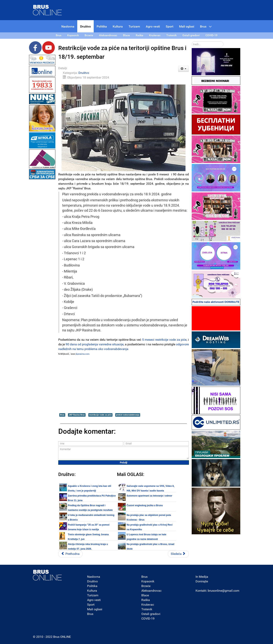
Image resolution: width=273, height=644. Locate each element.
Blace (145, 595)
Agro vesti (94, 600)
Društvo (84, 73)
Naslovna (94, 577)
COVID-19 (148, 619)
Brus (62, 415)
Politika (92, 586)
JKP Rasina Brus (77, 415)
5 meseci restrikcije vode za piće (164, 340)
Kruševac (148, 605)
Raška (146, 600)
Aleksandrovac (151, 591)
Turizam (93, 595)
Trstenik (147, 609)
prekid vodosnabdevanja (128, 415)
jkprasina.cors (83, 354)
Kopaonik (148, 581)
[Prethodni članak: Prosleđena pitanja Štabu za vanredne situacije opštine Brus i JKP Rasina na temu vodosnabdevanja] (70, 554)
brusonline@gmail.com (224, 591)
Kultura (92, 591)
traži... (192, 41)
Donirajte (202, 581)
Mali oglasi (95, 609)
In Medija (202, 577)
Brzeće (146, 586)
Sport (91, 605)
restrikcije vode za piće (100, 415)
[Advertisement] (42, 238)
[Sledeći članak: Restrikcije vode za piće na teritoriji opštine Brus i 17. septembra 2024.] (178, 554)
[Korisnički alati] (183, 69)
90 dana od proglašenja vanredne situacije (95, 344)
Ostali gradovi (151, 614)
